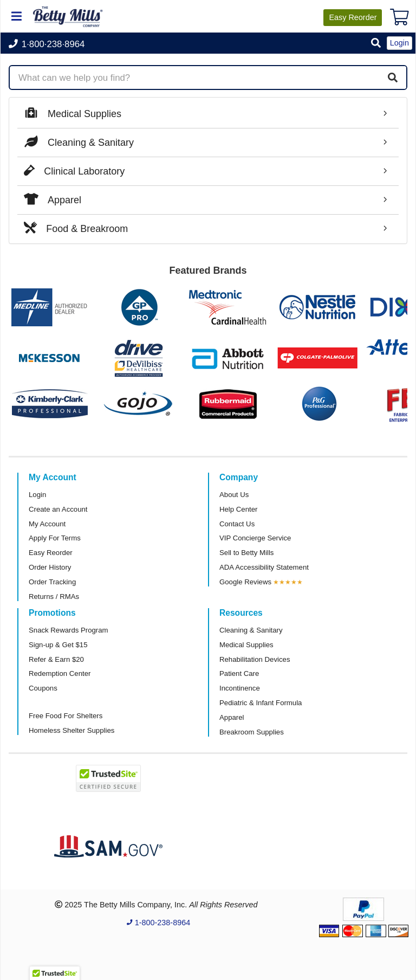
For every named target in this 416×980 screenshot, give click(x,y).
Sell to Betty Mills (246, 553)
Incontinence (240, 688)
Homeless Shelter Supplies (71, 730)
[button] (376, 44)
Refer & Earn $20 (56, 659)
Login (37, 495)
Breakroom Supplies (252, 732)
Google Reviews (245, 582)
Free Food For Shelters (66, 716)
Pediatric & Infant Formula (261, 703)
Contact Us (237, 524)
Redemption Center (60, 673)
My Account (47, 524)
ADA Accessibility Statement (264, 567)
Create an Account (58, 509)
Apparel (232, 717)
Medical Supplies (246, 645)
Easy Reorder (51, 553)
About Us (234, 495)
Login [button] (399, 43)
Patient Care (239, 673)
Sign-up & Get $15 (58, 645)
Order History (50, 567)
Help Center (238, 509)
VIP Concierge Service (255, 538)
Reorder (353, 17)
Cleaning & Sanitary (251, 630)
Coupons (43, 688)
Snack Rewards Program (69, 630)
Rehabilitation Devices (255, 659)
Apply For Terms (55, 538)
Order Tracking (52, 582)
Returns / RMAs (54, 597)
